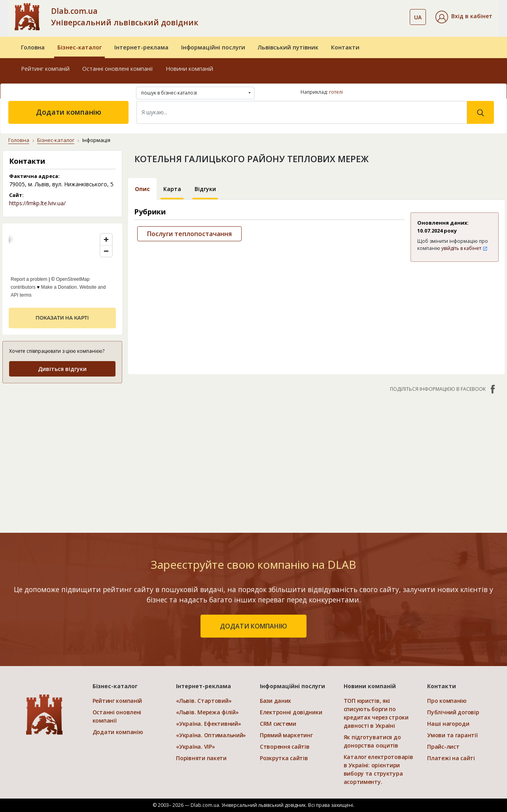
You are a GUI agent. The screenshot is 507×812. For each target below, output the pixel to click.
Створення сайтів (285, 747)
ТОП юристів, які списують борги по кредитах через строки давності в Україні (376, 713)
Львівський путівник (288, 47)
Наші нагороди (448, 724)
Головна (33, 47)
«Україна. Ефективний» (208, 724)
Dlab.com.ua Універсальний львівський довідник (125, 17)
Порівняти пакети (201, 758)
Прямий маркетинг (286, 735)
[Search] (302, 112)
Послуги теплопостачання (189, 234)
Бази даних (275, 701)
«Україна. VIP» (195, 747)
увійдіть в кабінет (464, 248)
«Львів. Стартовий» (204, 701)
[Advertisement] (62, 440)
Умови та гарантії (452, 735)
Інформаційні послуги (213, 47)
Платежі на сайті (451, 758)
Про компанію (447, 701)
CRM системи (278, 724)
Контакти (345, 47)
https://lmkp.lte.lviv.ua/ (37, 203)
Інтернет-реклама (141, 47)
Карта (172, 189)
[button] (464, 17)
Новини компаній (189, 69)
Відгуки (205, 189)
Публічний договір (453, 712)
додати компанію (253, 626)
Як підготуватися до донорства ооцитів (372, 741)
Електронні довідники (291, 712)
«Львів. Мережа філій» (207, 712)
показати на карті (62, 318)
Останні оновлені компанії (118, 69)
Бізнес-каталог (79, 47)
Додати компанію (69, 112)
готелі (336, 92)
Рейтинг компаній (45, 69)
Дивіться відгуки (62, 369)
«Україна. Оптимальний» (211, 735)
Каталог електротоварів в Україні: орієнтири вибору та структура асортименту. (378, 769)
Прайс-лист (443, 747)
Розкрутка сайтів (284, 758)
